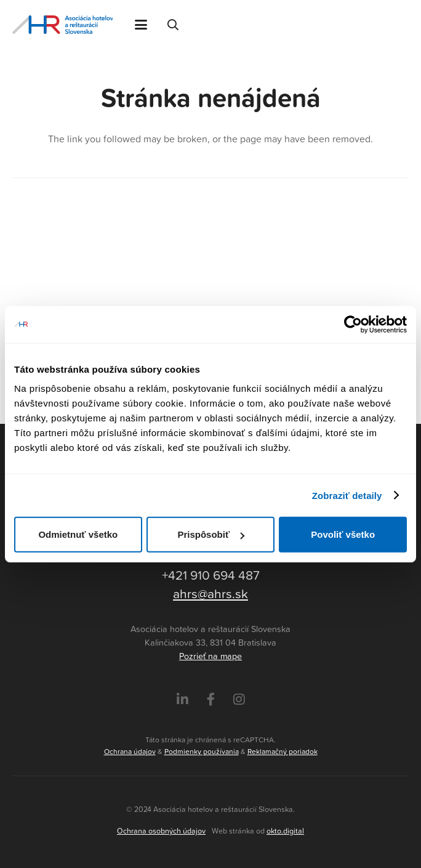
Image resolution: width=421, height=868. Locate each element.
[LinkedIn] (182, 700)
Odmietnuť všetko (78, 534)
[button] (141, 25)
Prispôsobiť (211, 534)
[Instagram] (239, 700)
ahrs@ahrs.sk (210, 593)
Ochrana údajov (130, 751)
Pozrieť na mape (210, 656)
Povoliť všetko (343, 534)
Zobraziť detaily (347, 495)
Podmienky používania (202, 751)
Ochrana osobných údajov (161, 831)
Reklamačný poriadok (283, 751)
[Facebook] (211, 700)
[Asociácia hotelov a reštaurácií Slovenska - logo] (62, 25)
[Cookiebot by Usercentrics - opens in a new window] (353, 324)
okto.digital (285, 831)
